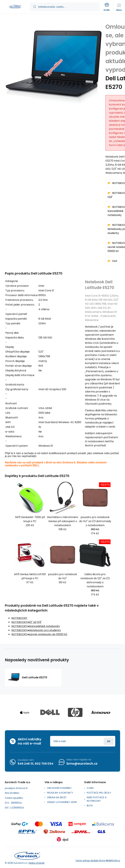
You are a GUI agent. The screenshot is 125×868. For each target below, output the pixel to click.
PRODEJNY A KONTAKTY (60, 793)
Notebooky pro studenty (45, 630)
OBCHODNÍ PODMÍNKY (59, 788)
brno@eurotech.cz (82, 764)
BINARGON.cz (113, 861)
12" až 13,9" (36, 622)
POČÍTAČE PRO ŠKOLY (99, 793)
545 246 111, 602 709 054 (35, 764)
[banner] (15, 7)
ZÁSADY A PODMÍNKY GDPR (62, 802)
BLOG (90, 806)
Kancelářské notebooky (45, 626)
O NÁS (90, 788)
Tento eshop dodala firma (90, 861)
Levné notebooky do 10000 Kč (48, 634)
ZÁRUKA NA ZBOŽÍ (57, 797)
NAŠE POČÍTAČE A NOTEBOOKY (97, 799)
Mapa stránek (37, 863)
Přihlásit (109, 741)
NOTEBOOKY (19, 618)
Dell (115, 261)
